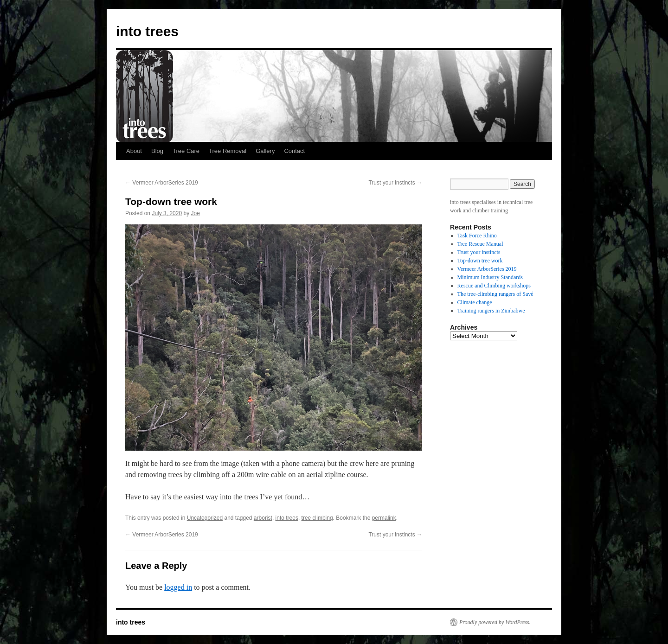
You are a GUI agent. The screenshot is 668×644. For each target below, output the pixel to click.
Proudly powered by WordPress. (495, 622)
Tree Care (186, 151)
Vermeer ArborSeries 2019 (162, 183)
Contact (294, 151)
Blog (157, 151)
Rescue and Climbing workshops (494, 286)
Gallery (265, 151)
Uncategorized (205, 518)
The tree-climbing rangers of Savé (495, 294)
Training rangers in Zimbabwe (491, 311)
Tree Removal (228, 151)
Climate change (475, 302)
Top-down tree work (480, 261)
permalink (384, 518)
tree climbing (317, 518)
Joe (195, 213)
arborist (263, 518)
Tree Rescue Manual (480, 244)
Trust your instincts (395, 183)
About (134, 151)
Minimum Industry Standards (490, 277)
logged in (178, 587)
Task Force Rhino (477, 236)
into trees (147, 31)
